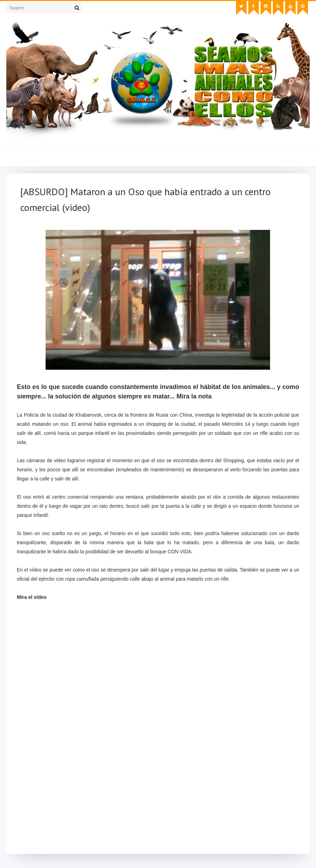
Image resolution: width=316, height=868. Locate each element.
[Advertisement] (158, 798)
